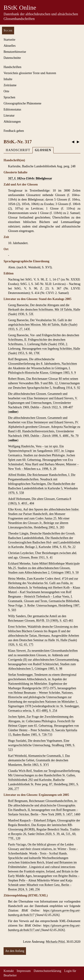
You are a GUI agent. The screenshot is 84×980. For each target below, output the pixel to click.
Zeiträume (10, 85)
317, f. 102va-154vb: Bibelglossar (30, 178)
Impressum (24, 971)
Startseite (9, 40)
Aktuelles (10, 46)
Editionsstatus (12, 109)
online (13, 412)
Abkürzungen (12, 122)
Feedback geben (14, 131)
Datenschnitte (12, 58)
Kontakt (9, 971)
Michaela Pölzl (55, 942)
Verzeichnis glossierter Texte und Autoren (30, 73)
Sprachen (9, 97)
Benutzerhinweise (15, 52)
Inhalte (8, 79)
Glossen (43, 150)
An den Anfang (15, 951)
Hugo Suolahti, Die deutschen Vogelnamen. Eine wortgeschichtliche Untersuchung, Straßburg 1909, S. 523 (42, 745)
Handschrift (18, 150)
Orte (6, 91)
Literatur (9, 116)
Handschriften (12, 67)
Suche (8, 30)
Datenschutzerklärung (47, 971)
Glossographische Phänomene (22, 103)
